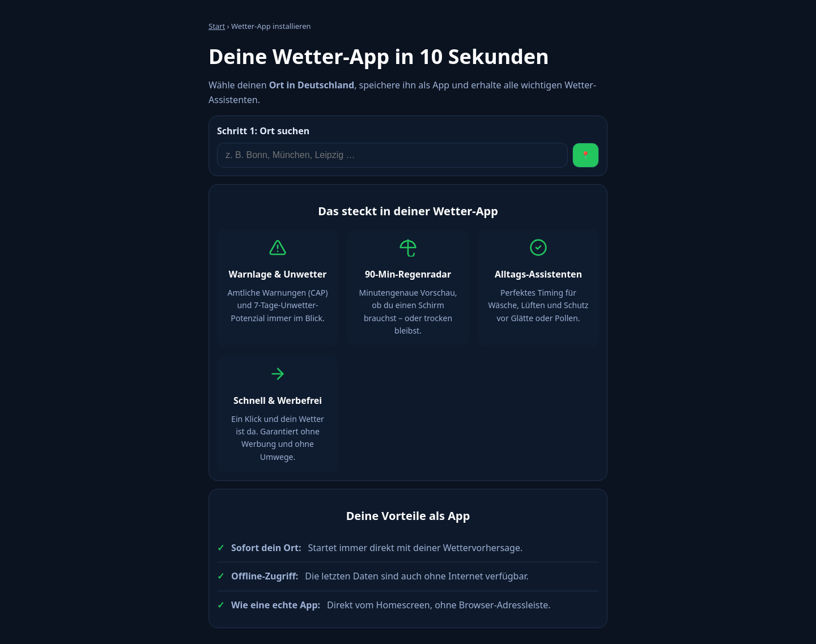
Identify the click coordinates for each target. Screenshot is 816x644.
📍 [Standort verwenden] (586, 155)
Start (217, 26)
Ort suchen (263, 131)
